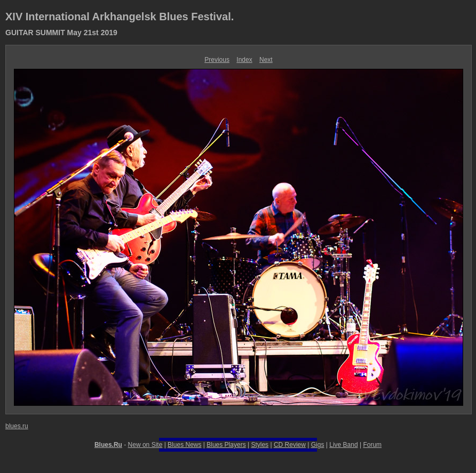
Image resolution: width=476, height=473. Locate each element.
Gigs (318, 445)
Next (266, 60)
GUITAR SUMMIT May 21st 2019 (61, 33)
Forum (372, 445)
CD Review (290, 445)
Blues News (184, 445)
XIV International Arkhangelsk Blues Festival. (120, 17)
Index (244, 60)
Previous (217, 60)
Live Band (343, 445)
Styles (260, 445)
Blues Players (226, 445)
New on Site (145, 445)
